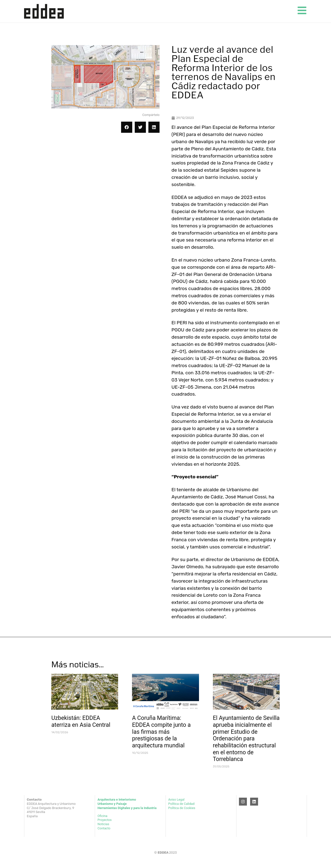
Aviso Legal (176, 800)
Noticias (103, 824)
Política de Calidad (181, 804)
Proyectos (105, 820)
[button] (127, 127)
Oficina (102, 816)
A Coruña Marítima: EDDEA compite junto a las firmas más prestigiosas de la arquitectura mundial (161, 732)
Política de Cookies (182, 808)
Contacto (104, 828)
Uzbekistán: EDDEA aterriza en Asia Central (81, 721)
